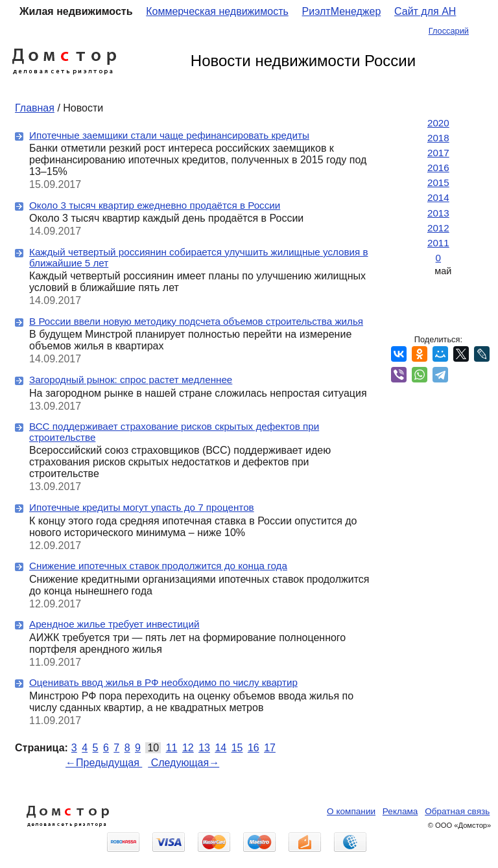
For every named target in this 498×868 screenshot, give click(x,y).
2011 (438, 243)
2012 (438, 228)
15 (237, 748)
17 (270, 748)
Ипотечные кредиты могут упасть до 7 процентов (142, 507)
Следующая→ (184, 763)
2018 (438, 138)
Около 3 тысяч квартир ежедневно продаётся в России (155, 205)
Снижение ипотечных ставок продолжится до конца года (158, 566)
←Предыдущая (104, 763)
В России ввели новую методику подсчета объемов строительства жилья (196, 321)
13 (204, 748)
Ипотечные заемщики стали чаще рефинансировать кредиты (169, 135)
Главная (35, 108)
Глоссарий (449, 31)
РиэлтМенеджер (342, 11)
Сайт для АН (425, 11)
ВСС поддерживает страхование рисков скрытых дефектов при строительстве (174, 432)
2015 (438, 182)
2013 (438, 213)
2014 (438, 197)
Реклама (400, 811)
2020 (438, 123)
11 (172, 748)
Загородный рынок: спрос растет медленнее (131, 380)
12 (188, 748)
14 (220, 748)
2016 (438, 168)
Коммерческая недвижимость (217, 11)
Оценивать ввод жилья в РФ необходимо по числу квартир (163, 682)
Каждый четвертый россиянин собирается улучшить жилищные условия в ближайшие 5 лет (199, 257)
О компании (351, 811)
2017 (438, 153)
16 (254, 748)
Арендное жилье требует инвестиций (114, 624)
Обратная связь (457, 811)
